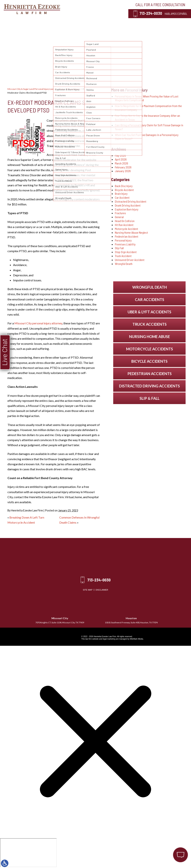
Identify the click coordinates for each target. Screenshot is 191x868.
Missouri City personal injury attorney (38, 323)
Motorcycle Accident (126, 229)
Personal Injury (67, 23)
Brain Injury (121, 194)
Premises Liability (125, 244)
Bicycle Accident (124, 190)
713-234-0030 (151, 13)
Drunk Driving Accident (128, 205)
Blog (137, 23)
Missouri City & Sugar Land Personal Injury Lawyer (32, 89)
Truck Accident (123, 256)
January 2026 (123, 171)
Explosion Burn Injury (127, 209)
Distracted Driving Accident (131, 201)
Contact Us (157, 23)
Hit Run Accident (124, 225)
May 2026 (120, 155)
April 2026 (121, 159)
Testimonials (116, 23)
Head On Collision (125, 221)
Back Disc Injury (124, 186)
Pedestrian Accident (127, 236)
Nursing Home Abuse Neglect (131, 232)
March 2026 (122, 163)
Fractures (120, 213)
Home (24, 23)
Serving (93, 23)
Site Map (88, 590)
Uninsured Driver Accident (130, 260)
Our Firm (42, 23)
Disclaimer (102, 590)
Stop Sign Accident (126, 252)
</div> (28, 853)
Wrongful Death (124, 264)
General (119, 217)
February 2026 (123, 167)
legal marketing (109, 639)
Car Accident (122, 197)
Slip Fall (119, 248)
